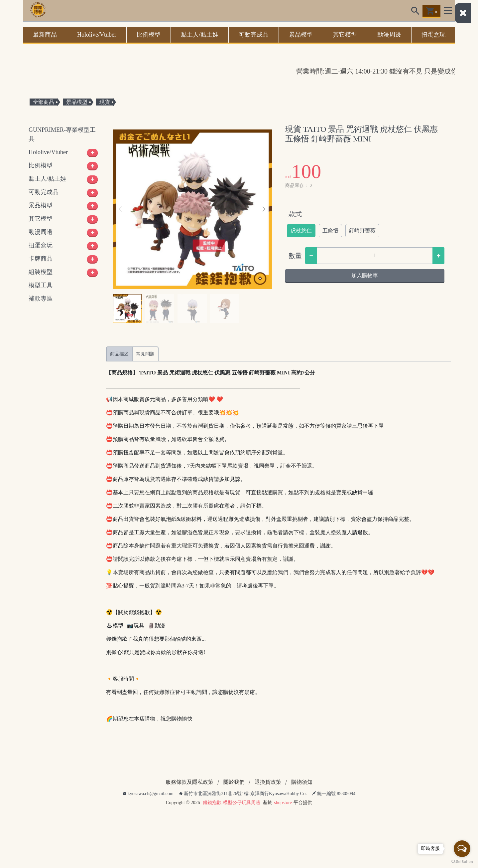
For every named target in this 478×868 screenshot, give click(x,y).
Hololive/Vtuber (97, 35)
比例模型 (149, 35)
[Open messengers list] (462, 849)
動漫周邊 (389, 35)
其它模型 (345, 35)
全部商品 (44, 102)
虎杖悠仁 (301, 230)
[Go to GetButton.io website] (462, 861)
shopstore (283, 803)
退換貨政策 (268, 782)
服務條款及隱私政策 (189, 782)
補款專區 (41, 299)
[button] (264, 209)
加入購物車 (365, 275)
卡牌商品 (41, 259)
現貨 (105, 102)
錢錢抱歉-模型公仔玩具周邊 (232, 803)
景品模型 (301, 35)
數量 (295, 256)
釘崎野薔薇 (362, 230)
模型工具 (41, 285)
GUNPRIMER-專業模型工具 (62, 134)
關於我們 (234, 782)
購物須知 (302, 782)
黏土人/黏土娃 (200, 35)
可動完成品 (254, 35)
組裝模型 (41, 272)
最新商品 (45, 35)
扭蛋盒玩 (433, 35)
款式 (295, 214)
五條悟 (330, 230)
